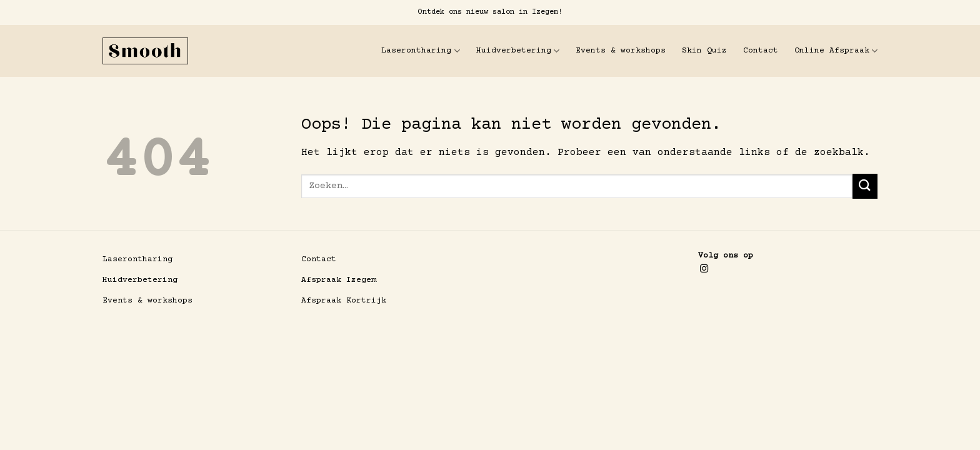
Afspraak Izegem (339, 280)
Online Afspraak (836, 51)
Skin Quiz (704, 51)
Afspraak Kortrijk (344, 301)
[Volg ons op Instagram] (704, 269)
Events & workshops (621, 51)
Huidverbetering (518, 51)
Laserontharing (420, 51)
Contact (761, 51)
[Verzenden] (865, 186)
